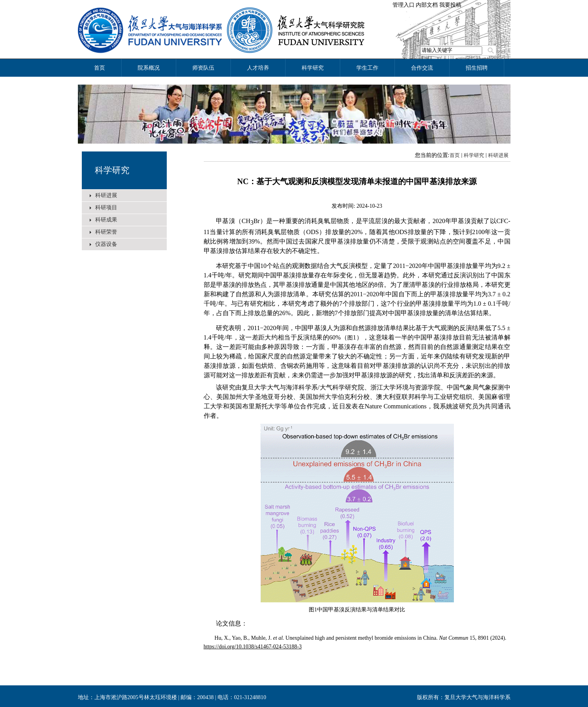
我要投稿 (450, 5)
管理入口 (404, 5)
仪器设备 (106, 244)
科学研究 (112, 170)
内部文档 (427, 5)
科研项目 (106, 208)
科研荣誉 (106, 232)
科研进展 (106, 195)
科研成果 (106, 220)
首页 (455, 155)
